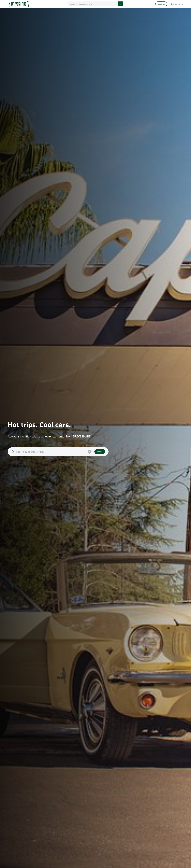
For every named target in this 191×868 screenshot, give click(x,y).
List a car (161, 4)
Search (100, 452)
